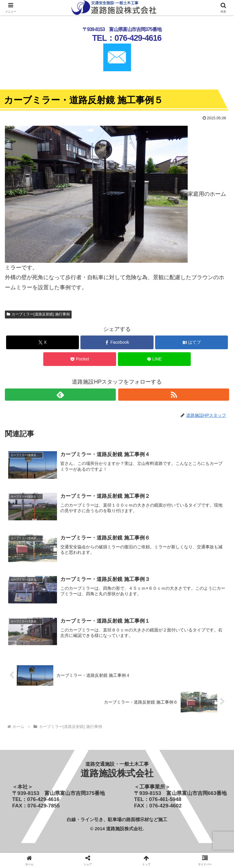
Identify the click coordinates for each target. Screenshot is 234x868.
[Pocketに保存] (80, 359)
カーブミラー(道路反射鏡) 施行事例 (38, 314)
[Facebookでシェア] (117, 342)
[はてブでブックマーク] (191, 342)
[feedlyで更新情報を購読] (60, 395)
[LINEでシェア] (154, 359)
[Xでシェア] (43, 342)
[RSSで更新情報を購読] (174, 395)
